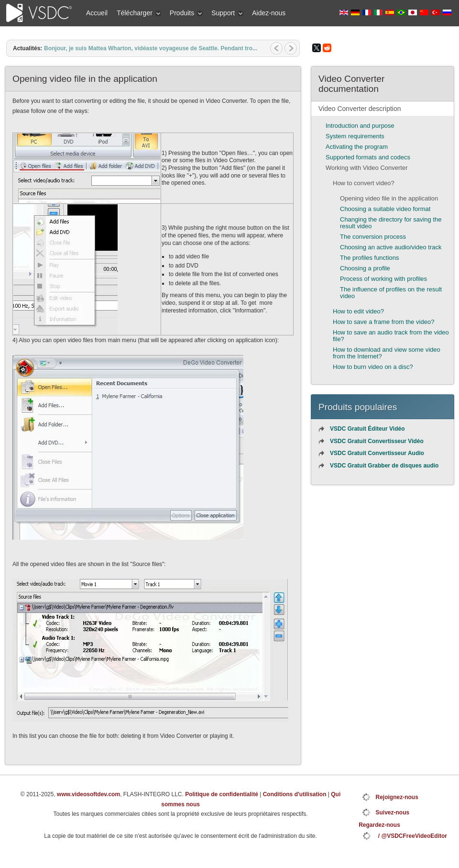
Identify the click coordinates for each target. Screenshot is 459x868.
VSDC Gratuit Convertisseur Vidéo (377, 441)
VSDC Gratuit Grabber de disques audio (384, 466)
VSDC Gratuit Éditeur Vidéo (367, 429)
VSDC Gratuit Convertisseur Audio (377, 453)
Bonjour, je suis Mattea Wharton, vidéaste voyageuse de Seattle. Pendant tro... (151, 48)
